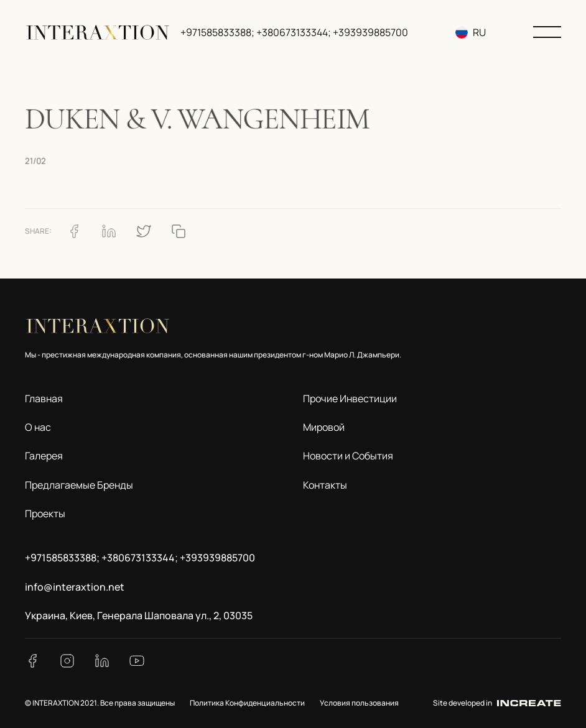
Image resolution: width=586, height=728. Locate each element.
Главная (44, 399)
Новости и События (348, 456)
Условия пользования (359, 703)
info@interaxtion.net (75, 587)
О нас (38, 427)
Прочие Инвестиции (350, 399)
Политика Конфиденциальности (247, 703)
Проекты (45, 514)
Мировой (324, 427)
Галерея (44, 456)
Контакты (325, 485)
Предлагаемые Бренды (79, 485)
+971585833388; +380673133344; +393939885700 (294, 32)
